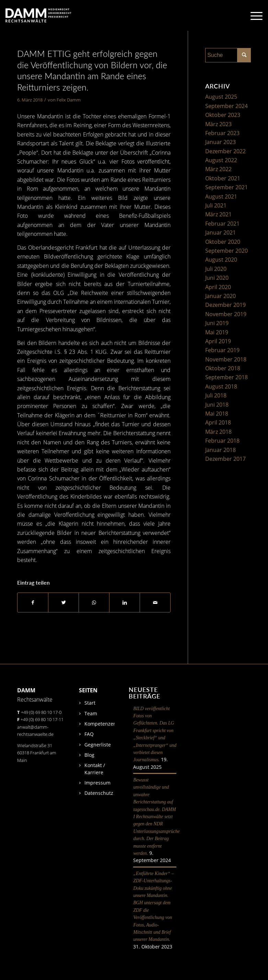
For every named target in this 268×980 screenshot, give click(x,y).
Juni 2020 (217, 278)
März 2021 (218, 214)
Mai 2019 (217, 332)
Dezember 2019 (225, 305)
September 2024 (226, 106)
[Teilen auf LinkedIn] (125, 602)
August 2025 (221, 97)
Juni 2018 (217, 405)
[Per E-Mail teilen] (155, 602)
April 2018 (218, 422)
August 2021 (221, 196)
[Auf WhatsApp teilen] (94, 602)
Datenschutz (99, 793)
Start (90, 703)
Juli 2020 (216, 269)
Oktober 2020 (223, 242)
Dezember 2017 (225, 459)
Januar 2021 (220, 232)
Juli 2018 (216, 395)
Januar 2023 (220, 142)
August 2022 (221, 160)
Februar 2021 (222, 224)
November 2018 (226, 359)
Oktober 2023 (223, 115)
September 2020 (226, 251)
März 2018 (218, 432)
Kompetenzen (100, 724)
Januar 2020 (220, 296)
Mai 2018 (217, 414)
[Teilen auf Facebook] (33, 602)
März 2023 (218, 124)
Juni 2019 (217, 323)
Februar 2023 (222, 133)
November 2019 (226, 314)
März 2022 (218, 169)
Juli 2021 (216, 205)
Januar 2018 (220, 450)
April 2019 (218, 341)
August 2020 (221, 260)
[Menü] (253, 15)
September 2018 (226, 377)
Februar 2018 (222, 441)
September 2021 (226, 187)
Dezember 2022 (225, 151)
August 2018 (221, 386)
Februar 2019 (222, 350)
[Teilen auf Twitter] (63, 602)
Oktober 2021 (223, 178)
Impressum (97, 783)
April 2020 (218, 287)
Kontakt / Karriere (95, 769)
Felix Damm (69, 100)
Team (91, 713)
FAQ (89, 734)
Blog (89, 755)
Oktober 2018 (223, 368)
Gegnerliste (98, 745)
